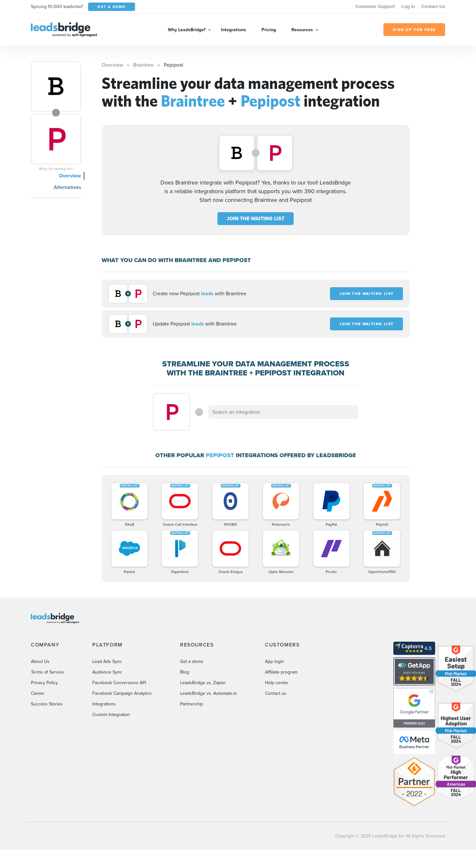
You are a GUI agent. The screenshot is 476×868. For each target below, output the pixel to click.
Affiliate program (281, 672)
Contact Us (433, 6)
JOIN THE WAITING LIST (256, 218)
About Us (40, 661)
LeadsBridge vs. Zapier (203, 683)
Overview (70, 176)
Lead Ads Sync (107, 661)
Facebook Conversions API (119, 683)
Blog (185, 672)
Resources (302, 30)
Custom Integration (111, 715)
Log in (408, 6)
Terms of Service (47, 672)
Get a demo (192, 661)
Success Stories (47, 704)
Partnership (192, 704)
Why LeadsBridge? (187, 30)
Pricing (269, 30)
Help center (277, 683)
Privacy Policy (44, 683)
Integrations (233, 30)
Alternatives (67, 187)
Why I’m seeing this (56, 169)
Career (38, 693)
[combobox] (283, 412)
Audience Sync (107, 672)
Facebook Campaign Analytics (122, 693)
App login (275, 661)
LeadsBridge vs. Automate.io (208, 693)
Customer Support (375, 6)
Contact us (276, 693)
